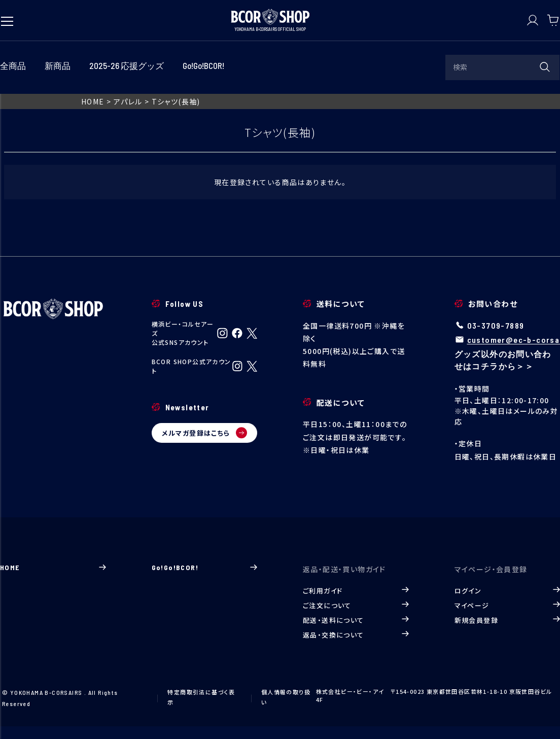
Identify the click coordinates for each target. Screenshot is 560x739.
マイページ (508, 605)
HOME (93, 101)
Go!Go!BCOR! (205, 567)
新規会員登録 (508, 620)
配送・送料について (356, 620)
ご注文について (356, 605)
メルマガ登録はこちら (205, 433)
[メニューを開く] (7, 16)
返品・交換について (356, 635)
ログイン (508, 591)
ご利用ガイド (356, 591)
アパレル (128, 101)
